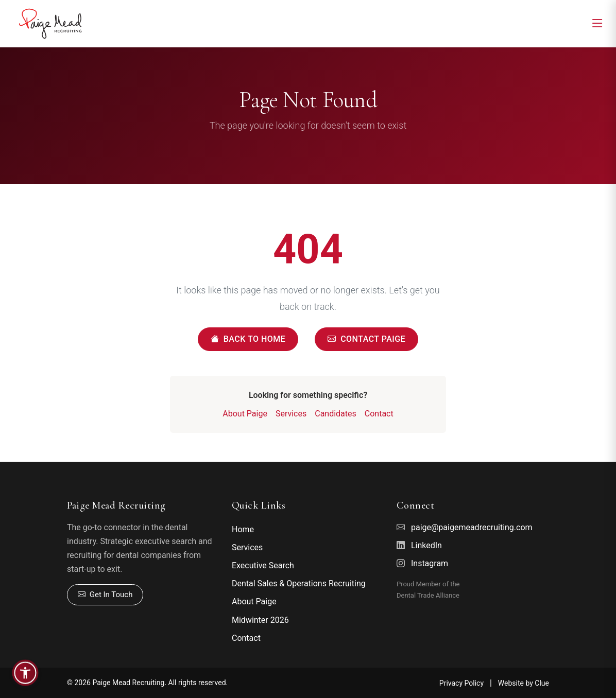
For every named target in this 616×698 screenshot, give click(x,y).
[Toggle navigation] (597, 24)
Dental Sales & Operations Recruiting (299, 583)
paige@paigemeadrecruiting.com (472, 527)
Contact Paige (366, 339)
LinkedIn (426, 545)
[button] (25, 673)
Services (291, 414)
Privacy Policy (461, 683)
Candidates (336, 414)
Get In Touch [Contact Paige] (105, 595)
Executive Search (263, 565)
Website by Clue (524, 683)
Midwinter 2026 (260, 620)
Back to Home (248, 339)
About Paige (245, 414)
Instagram (430, 563)
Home (243, 529)
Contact (379, 414)
